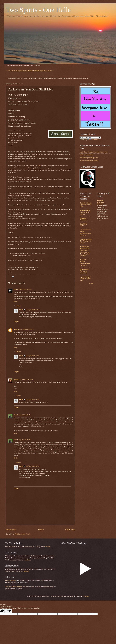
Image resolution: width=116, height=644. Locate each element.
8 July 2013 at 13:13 (25, 289)
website (48, 547)
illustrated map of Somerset (85, 234)
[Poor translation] (8, 611)
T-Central (100, 200)
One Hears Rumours (100, 203)
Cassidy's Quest (86, 203)
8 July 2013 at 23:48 (27, 379)
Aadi (39, 166)
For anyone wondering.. (84, 272)
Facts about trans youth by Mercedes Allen (93, 152)
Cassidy (16, 379)
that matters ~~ (30, 71)
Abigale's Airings (83, 261)
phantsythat (84, 269)
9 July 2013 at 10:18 (33, 466)
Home (41, 530)
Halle (21, 310)
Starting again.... (86, 211)
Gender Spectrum (10, 580)
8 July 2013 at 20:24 (27, 329)
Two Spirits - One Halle (38, 10)
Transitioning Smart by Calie (89, 158)
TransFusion (84, 247)
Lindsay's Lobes (86, 239)
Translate (93, 140)
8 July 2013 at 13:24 (33, 310)
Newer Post (11, 530)
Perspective (84, 220)
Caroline (17, 329)
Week (82, 226)
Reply (16, 301)
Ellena (16, 289)
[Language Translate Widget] (90, 138)
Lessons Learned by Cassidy (89, 161)
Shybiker (83, 218)
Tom (15, 415)
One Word (84, 224)
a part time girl (85, 277)
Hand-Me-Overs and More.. (85, 264)
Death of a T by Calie (86, 155)
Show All (91, 283)
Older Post (70, 530)
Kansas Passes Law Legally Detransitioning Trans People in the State (85, 252)
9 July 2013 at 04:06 (24, 440)
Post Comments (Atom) (22, 534)
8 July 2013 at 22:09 (33, 356)
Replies (18, 306)
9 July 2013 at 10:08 (33, 400)
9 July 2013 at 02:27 (24, 415)
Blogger (87, 596)
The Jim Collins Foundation (13, 587)
